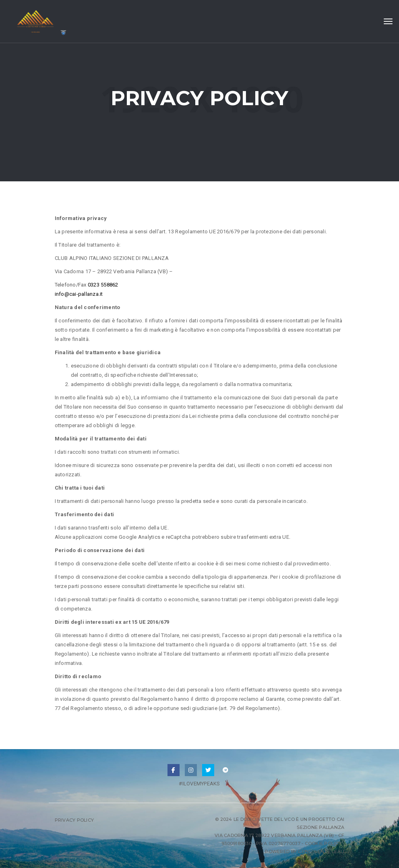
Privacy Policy (74, 820)
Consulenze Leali (321, 851)
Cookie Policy (323, 843)
